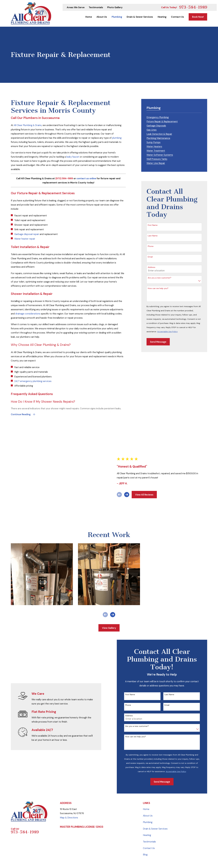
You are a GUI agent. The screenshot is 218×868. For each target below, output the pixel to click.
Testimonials (96, 7)
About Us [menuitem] (102, 17)
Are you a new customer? (160, 278)
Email (150, 257)
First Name (153, 225)
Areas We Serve (76, 7)
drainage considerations (28, 314)
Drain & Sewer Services (155, 779)
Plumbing (148, 773)
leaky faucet (73, 157)
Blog (145, 805)
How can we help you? (158, 288)
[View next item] (128, 470)
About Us (148, 767)
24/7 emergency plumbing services (33, 381)
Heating (147, 786)
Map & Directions (69, 768)
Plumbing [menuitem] (117, 17)
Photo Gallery (115, 7)
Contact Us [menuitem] (177, 17)
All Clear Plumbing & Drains (28, 125)
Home (146, 760)
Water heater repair (25, 239)
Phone (151, 246)
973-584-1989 (193, 7)
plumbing (117, 138)
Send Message (158, 342)
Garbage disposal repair (27, 234)
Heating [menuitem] (162, 17)
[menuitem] (158, 117)
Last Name (153, 236)
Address (152, 267)
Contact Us (149, 799)
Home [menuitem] (89, 17)
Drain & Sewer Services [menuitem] (140, 17)
